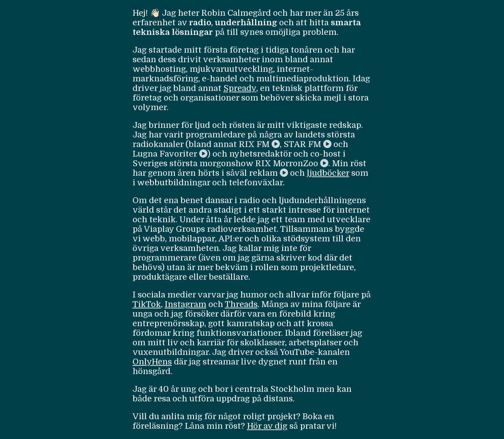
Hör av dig (267, 426)
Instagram (186, 304)
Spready (240, 88)
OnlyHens (152, 362)
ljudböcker (328, 173)
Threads (241, 304)
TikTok (147, 304)
